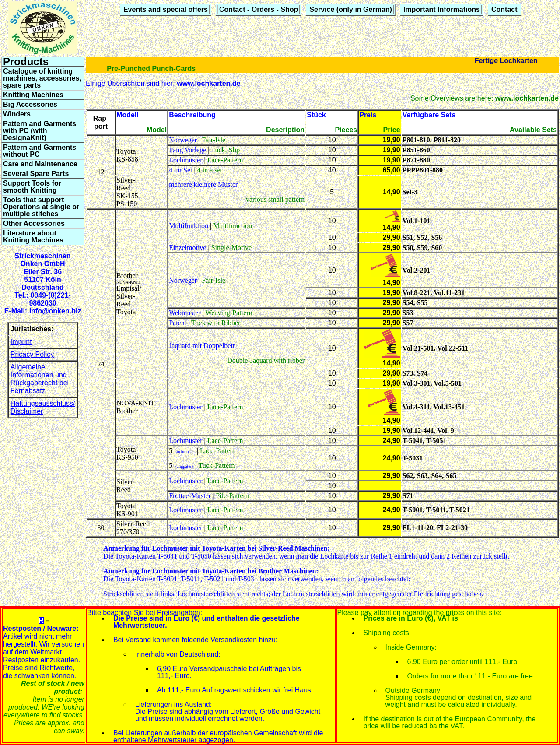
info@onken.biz (55, 311)
